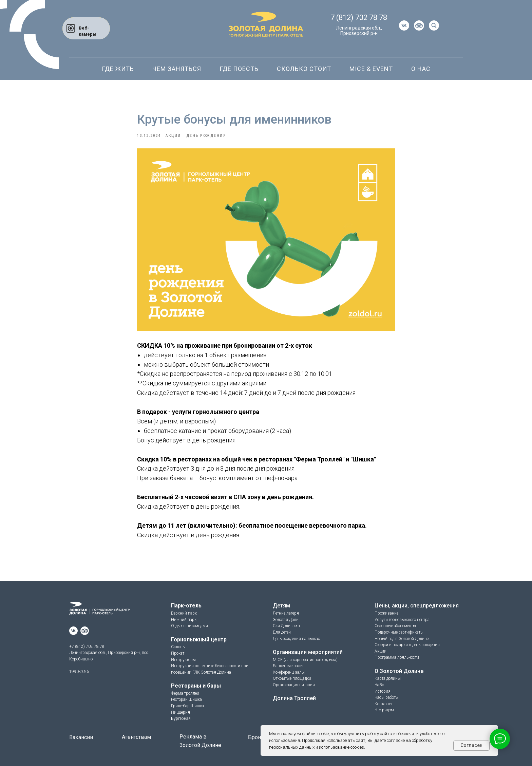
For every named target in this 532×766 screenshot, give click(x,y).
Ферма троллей (185, 693)
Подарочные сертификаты (399, 632)
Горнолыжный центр (199, 640)
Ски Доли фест (287, 626)
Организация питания (294, 685)
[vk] (404, 25)
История (383, 691)
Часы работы (387, 697)
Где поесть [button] (239, 69)
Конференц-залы (289, 672)
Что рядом (384, 710)
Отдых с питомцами (189, 626)
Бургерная (181, 718)
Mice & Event (371, 69)
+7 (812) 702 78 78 (87, 646)
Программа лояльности (397, 657)
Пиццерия (180, 712)
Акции (381, 651)
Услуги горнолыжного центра (402, 620)
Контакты (383, 704)
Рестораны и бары (196, 686)
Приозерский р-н (359, 33)
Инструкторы (183, 660)
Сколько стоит (304, 69)
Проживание (386, 613)
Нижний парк (184, 620)
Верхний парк (184, 613)
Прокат (178, 653)
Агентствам (136, 737)
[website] (419, 25)
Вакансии (81, 737)
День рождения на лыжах (296, 639)
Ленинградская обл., (359, 28)
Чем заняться (177, 69)
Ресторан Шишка (186, 699)
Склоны (178, 647)
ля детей (283, 632)
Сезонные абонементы (395, 626)
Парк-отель (186, 606)
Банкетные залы (288, 666)
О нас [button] (421, 69)
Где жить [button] (118, 69)
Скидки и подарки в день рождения (407, 645)
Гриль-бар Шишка (187, 706)
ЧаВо (379, 685)
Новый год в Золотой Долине (402, 639)
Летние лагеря (286, 613)
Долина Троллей (294, 698)
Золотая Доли (286, 620)
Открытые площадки (292, 678)
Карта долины (388, 678)
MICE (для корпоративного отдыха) (305, 660)
